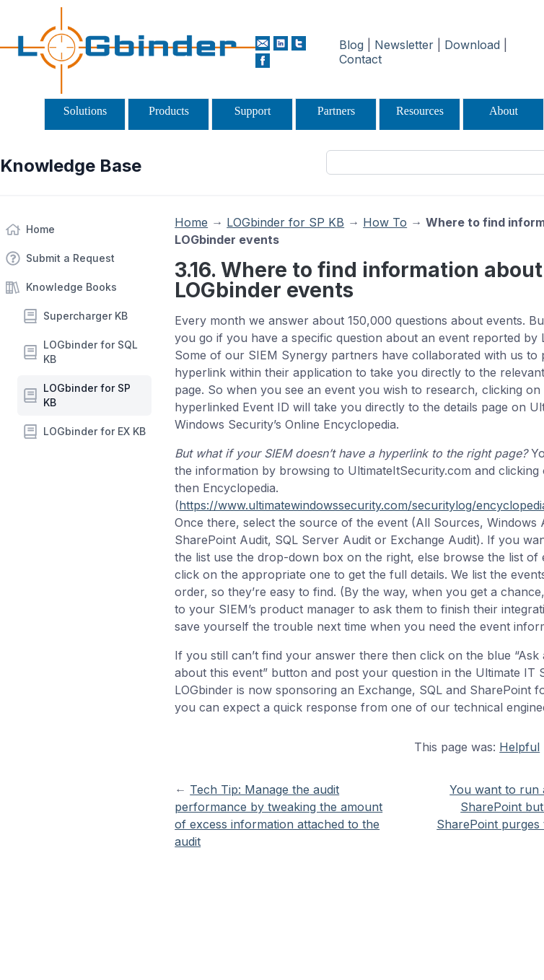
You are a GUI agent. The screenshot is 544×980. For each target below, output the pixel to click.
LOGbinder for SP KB (87, 395)
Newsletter (404, 45)
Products (169, 111)
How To (385, 222)
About (504, 111)
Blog (351, 45)
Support (253, 111)
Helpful (519, 747)
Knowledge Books (71, 287)
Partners (336, 111)
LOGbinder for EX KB (95, 431)
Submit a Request (70, 258)
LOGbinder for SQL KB (91, 352)
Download (472, 45)
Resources (420, 111)
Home (40, 229)
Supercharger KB (85, 316)
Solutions (85, 111)
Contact (360, 59)
